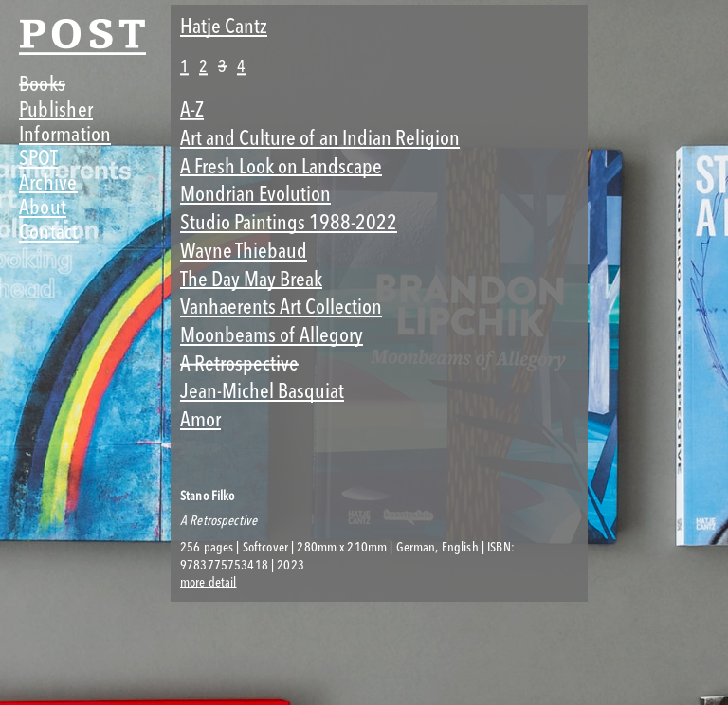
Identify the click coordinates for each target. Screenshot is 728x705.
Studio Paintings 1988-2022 (289, 222)
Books (42, 84)
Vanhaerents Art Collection (281, 307)
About (43, 207)
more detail (209, 582)
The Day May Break (251, 279)
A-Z (192, 109)
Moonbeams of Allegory (272, 335)
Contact (49, 232)
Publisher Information (65, 122)
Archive (48, 182)
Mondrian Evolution (255, 194)
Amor (200, 419)
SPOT (38, 158)
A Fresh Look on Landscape (281, 166)
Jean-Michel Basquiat (262, 391)
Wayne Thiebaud (244, 251)
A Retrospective (239, 363)
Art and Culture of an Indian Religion (320, 138)
